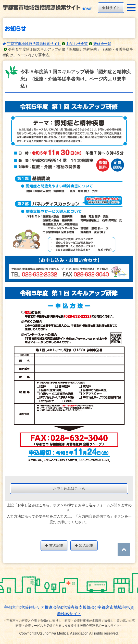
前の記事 (54, 545)
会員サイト (111, 8)
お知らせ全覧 (77, 44)
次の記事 (84, 545)
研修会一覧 (102, 44)
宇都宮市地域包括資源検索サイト (34, 44)
